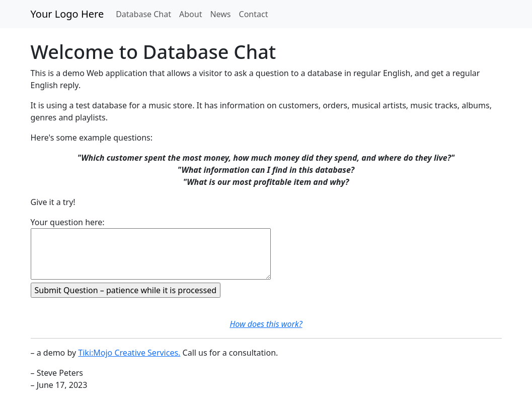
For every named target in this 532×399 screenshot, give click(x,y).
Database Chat (143, 14)
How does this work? (266, 324)
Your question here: (68, 222)
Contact (254, 14)
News (220, 14)
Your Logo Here (67, 14)
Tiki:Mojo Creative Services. (129, 353)
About (191, 14)
